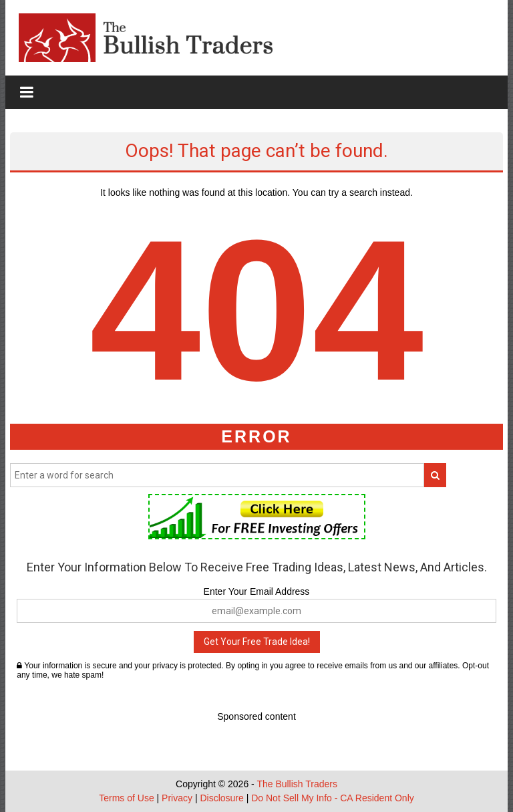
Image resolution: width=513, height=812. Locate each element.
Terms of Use (126, 798)
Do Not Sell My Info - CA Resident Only (333, 798)
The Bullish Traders (297, 784)
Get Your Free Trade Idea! (257, 642)
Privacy (177, 798)
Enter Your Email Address (257, 591)
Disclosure (221, 798)
